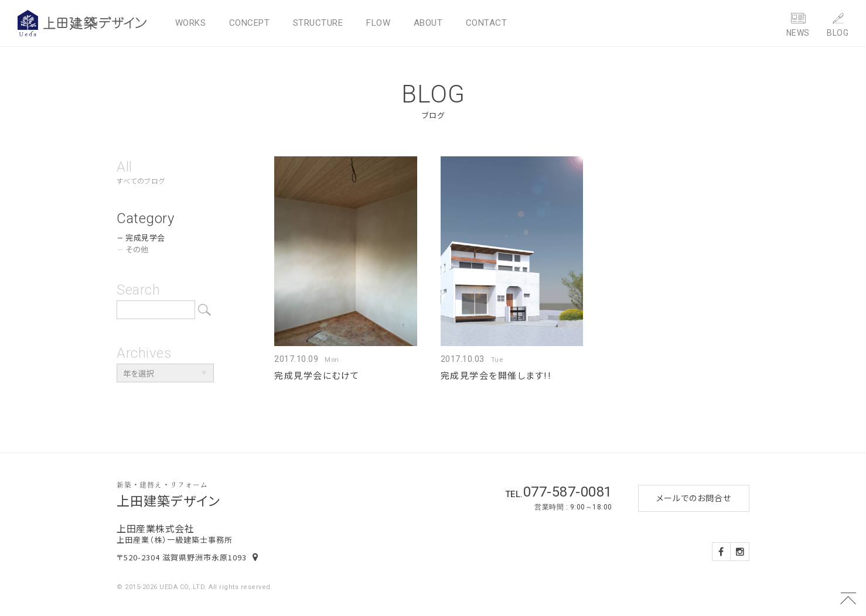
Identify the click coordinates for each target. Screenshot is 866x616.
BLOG (838, 33)
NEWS (798, 33)
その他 (137, 249)
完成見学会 (145, 237)
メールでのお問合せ (694, 498)
